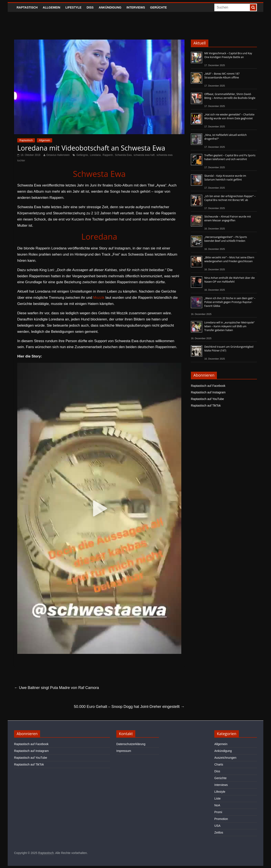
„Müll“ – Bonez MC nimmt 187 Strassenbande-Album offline (222, 76)
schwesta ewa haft (144, 155)
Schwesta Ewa (123, 155)
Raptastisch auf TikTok (206, 406)
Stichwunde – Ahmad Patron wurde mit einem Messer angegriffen (228, 218)
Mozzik (99, 298)
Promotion (221, 819)
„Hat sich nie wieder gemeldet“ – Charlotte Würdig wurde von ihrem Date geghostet (229, 116)
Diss (90, 7)
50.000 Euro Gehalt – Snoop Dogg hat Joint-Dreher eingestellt (129, 707)
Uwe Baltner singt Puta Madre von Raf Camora (56, 688)
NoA (217, 805)
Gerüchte (159, 7)
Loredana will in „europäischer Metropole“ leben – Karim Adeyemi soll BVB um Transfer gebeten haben (229, 326)
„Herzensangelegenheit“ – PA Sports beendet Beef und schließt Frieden (226, 239)
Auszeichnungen (225, 758)
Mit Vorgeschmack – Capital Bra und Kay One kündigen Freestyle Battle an (228, 55)
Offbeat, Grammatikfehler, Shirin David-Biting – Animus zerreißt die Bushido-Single (230, 96)
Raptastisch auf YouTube (207, 399)
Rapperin (108, 155)
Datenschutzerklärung (131, 744)
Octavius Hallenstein (58, 155)
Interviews (136, 7)
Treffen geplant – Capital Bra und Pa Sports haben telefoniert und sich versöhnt (230, 157)
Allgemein (52, 7)
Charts (219, 764)
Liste (218, 798)
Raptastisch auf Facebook (208, 386)
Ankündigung (110, 7)
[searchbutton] (253, 7)
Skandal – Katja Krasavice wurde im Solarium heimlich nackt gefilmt (225, 178)
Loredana (95, 155)
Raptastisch (27, 7)
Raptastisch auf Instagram (208, 392)
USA (217, 826)
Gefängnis (82, 155)
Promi (218, 812)
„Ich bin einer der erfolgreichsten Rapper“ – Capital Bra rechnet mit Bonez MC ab (230, 198)
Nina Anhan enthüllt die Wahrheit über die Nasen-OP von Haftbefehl (230, 280)
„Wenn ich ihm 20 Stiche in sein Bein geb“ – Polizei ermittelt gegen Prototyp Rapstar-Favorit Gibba (230, 302)
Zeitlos (219, 832)
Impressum (124, 751)
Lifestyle (73, 7)
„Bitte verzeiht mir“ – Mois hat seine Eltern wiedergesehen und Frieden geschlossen (229, 259)
